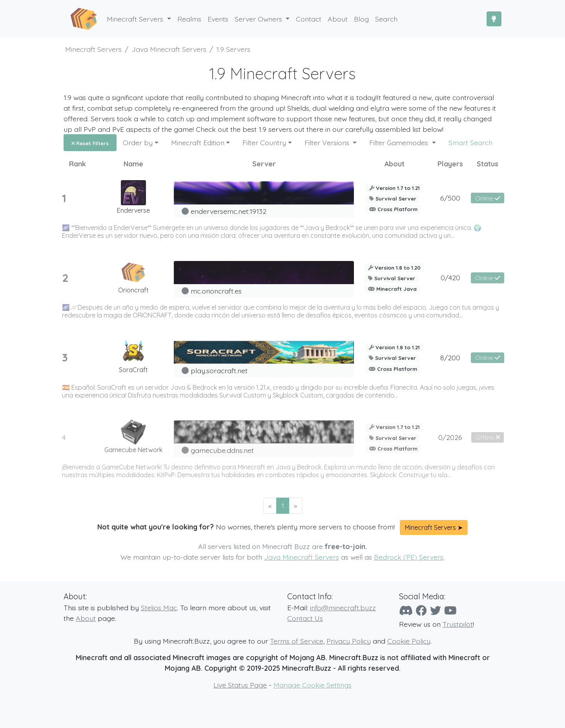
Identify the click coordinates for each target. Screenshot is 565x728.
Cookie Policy (409, 641)
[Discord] (406, 610)
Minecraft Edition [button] (198, 142)
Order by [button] (138, 142)
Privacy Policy (349, 641)
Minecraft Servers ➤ (434, 527)
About (86, 618)
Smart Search (470, 142)
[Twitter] (436, 610)
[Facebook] (421, 610)
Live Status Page (240, 685)
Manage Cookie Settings (313, 685)
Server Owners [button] (259, 19)
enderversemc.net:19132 (229, 211)
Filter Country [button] (264, 142)
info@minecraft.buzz (343, 608)
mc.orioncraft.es (216, 291)
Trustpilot (458, 624)
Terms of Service (297, 641)
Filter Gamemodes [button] (400, 142)
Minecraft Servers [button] (136, 19)
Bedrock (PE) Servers (409, 557)
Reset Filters (90, 143)
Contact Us (305, 618)
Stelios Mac (159, 608)
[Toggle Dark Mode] (494, 19)
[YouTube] (450, 610)
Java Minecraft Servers (302, 557)
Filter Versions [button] (328, 142)
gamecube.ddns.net (222, 450)
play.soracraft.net (219, 370)
